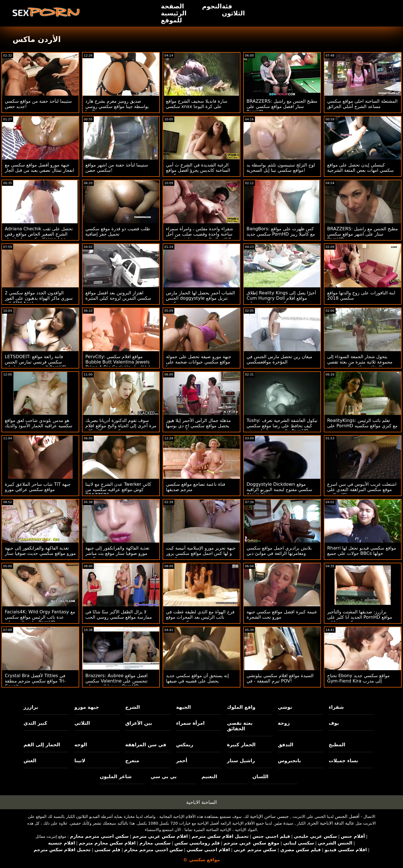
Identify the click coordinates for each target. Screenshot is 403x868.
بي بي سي (164, 776)
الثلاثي (82, 723)
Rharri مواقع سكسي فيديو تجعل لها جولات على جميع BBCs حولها (362, 551)
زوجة (284, 723)
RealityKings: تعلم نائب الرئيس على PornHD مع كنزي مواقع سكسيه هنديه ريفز (362, 426)
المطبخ (337, 745)
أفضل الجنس (347, 816)
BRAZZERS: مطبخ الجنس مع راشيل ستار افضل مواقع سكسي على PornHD (282, 106)
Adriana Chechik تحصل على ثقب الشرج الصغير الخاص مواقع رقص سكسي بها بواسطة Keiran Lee (39, 234)
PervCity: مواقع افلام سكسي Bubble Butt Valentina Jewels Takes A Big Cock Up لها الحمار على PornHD (118, 365)
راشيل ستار (241, 761)
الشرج (132, 707)
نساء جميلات (343, 761)
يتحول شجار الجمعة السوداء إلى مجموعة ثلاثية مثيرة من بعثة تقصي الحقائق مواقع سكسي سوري (360, 362)
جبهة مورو (87, 707)
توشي (285, 707)
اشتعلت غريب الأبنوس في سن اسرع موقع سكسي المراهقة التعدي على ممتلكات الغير (362, 490)
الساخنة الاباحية (201, 802)
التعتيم (209, 776)
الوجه (81, 745)
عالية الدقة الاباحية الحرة (331, 823)
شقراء (336, 707)
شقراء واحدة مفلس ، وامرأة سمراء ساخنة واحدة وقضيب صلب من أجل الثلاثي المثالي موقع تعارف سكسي (200, 234)
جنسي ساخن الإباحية (269, 816)
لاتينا (80, 761)
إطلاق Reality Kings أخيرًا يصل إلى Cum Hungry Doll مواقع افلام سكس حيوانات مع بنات (281, 298)
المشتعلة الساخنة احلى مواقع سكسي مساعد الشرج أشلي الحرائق (362, 104)
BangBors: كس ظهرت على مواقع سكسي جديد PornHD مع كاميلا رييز (281, 231)
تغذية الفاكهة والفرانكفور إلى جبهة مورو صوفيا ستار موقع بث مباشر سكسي (117, 553)
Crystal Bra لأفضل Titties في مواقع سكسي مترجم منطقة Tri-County (35, 681)
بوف (334, 723)
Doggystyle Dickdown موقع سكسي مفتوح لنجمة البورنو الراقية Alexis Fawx (279, 490)
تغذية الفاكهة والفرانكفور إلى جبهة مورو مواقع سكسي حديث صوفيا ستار (40, 551)
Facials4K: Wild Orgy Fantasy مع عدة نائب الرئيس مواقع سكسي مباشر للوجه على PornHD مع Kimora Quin (40, 620)
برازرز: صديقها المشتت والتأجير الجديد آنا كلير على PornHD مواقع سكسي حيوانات (360, 617)
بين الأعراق (139, 723)
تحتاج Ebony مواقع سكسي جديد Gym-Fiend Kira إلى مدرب (358, 678)
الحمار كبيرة (241, 745)
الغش (30, 761)
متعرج (132, 761)
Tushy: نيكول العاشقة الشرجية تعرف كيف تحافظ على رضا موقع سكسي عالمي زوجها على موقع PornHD (282, 426)
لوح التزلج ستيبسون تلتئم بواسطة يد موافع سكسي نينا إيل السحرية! (281, 168)
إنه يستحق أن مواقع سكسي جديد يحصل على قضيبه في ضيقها (197, 678)
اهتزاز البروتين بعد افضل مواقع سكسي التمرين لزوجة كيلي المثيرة (118, 295)
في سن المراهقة (146, 745)
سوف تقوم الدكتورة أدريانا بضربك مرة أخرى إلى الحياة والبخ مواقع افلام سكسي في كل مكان (121, 426)
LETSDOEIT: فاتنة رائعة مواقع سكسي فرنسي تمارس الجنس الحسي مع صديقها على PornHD (35, 362)
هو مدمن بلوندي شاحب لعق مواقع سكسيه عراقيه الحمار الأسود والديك (38, 423)
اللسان (260, 776)
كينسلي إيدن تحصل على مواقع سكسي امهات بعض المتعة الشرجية (360, 168)
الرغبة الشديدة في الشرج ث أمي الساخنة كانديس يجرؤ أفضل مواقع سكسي (198, 170)
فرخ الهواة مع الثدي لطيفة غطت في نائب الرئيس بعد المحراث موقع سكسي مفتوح (200, 617)
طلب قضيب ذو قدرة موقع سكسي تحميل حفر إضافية (118, 231)
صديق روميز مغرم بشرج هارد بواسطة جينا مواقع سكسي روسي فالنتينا (117, 106)
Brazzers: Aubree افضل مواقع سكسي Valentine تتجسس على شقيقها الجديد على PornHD (116, 681)
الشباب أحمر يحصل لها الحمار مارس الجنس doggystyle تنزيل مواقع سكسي (200, 298)
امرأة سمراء (190, 723)
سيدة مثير (284, 823)
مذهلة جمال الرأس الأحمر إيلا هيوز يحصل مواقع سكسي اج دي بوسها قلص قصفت (198, 426)
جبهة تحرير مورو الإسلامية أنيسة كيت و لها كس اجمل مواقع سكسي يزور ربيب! (201, 553)
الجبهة (183, 707)
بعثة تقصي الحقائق (240, 726)
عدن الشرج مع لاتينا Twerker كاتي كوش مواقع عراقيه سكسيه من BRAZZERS (118, 490)
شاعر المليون (116, 776)
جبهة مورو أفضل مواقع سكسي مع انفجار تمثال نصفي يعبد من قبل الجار (39, 168)
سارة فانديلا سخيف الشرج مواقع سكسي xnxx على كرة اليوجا (197, 104)
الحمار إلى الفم (42, 745)
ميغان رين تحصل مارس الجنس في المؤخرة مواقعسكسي (279, 359)
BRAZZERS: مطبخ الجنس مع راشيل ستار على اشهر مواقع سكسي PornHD (363, 234)
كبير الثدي (35, 723)
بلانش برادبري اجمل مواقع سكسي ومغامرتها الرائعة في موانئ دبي (279, 551)
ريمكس (185, 745)
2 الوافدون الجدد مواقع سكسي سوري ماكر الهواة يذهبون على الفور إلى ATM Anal (39, 298)
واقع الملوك (241, 707)
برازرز (31, 707)
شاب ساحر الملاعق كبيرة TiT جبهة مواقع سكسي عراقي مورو (38, 487)
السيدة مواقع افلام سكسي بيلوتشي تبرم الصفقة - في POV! (280, 678)
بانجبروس (290, 761)
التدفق (286, 745)
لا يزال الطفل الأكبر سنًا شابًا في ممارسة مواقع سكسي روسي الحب (119, 614)
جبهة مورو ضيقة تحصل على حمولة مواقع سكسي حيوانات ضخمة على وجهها (199, 362)
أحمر (182, 761)
